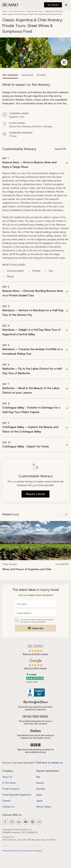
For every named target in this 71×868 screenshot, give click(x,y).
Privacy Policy (9, 851)
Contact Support (35, 851)
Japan (39, 801)
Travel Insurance (11, 789)
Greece (40, 783)
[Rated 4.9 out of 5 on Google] (36, 664)
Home (5, 11)
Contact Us (8, 807)
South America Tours (35, 11)
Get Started (53, 5)
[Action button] (66, 5)
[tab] (10, 75)
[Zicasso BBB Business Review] (36, 693)
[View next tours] (66, 514)
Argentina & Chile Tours (54, 11)
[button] (35, 219)
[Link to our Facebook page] (5, 822)
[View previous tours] (60, 514)
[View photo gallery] (64, 62)
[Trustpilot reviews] (35, 678)
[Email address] (35, 613)
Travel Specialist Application (17, 795)
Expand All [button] (60, 149)
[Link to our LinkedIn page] (19, 822)
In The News (9, 783)
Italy (38, 777)
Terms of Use (21, 851)
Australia (40, 789)
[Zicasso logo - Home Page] (10, 5)
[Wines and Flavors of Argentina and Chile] (35, 569)
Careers (6, 801)
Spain (39, 795)
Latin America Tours (17, 11)
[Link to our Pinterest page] (33, 822)
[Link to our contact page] (39, 822)
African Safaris (44, 807)
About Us (7, 777)
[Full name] (35, 604)
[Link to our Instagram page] (12, 822)
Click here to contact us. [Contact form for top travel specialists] (49, 763)
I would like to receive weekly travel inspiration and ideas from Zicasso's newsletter (37, 621)
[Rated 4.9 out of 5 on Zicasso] (36, 650)
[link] (35, 548)
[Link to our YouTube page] (26, 822)
